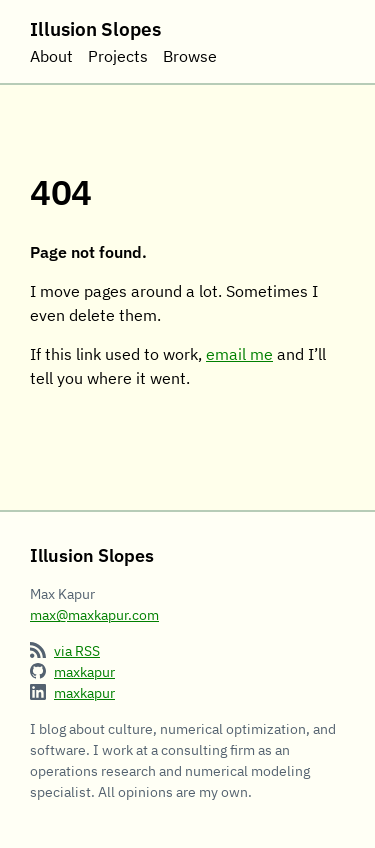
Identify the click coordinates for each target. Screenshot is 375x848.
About (51, 56)
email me (239, 354)
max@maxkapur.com (94, 615)
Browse (190, 56)
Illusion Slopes (95, 28)
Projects (118, 56)
